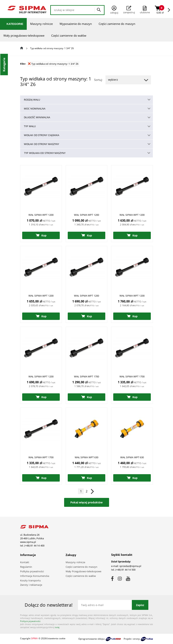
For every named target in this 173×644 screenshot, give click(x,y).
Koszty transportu (30, 580)
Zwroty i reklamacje (31, 585)
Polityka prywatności (32, 571)
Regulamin (26, 567)
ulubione (145, 12)
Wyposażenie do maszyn (76, 24)
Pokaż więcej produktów (87, 502)
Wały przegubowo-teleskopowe (24, 35)
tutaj (57, 627)
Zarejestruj (129, 10)
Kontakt (25, 562)
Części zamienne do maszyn (117, 24)
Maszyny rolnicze (41, 24)
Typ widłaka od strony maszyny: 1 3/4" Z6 (53, 64)
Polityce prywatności (30, 621)
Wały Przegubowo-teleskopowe (83, 571)
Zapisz (140, 605)
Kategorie (15, 24)
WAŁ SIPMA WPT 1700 (86, 376)
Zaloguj (114, 10)
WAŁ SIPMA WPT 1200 (41, 215)
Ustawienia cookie (56, 638)
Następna (92, 491)
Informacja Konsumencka (35, 576)
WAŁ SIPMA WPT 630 (87, 457)
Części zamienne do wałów (69, 35)
